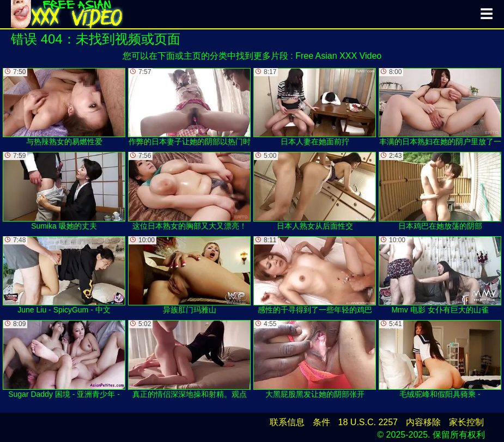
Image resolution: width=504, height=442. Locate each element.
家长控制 (466, 422)
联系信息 (287, 422)
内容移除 (423, 422)
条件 (321, 422)
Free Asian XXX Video (338, 56)
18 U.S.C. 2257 (368, 422)
